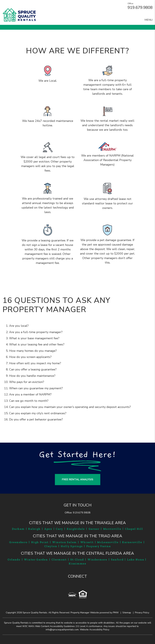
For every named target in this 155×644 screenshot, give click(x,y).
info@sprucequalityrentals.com (62, 630)
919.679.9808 (140, 8)
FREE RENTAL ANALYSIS (78, 479)
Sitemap (127, 613)
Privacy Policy (142, 613)
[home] (19, 15)
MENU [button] (149, 20)
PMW (116, 613)
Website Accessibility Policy (95, 630)
